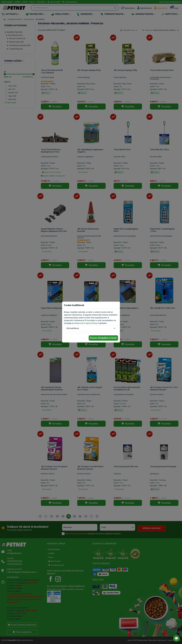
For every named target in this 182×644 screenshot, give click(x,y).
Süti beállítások (73, 328)
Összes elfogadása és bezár (103, 338)
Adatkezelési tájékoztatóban (86, 323)
